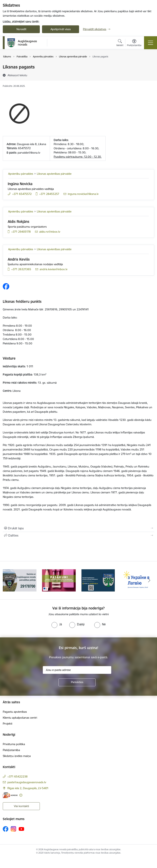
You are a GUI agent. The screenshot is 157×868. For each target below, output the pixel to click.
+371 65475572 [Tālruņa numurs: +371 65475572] (22, 194)
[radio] (57, 624)
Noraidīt (21, 29)
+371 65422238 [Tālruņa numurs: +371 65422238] (17, 776)
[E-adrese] (10, 795)
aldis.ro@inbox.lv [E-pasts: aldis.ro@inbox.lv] (50, 232)
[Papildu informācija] (21, 795)
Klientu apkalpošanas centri (20, 718)
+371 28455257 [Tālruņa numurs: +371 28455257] (49, 194)
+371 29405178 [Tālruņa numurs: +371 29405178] (21, 232)
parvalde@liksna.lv (29, 153)
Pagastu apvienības (15, 712)
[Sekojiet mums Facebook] (6, 829)
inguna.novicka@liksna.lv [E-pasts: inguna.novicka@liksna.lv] (83, 194)
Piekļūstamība (11, 750)
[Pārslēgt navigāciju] (151, 43)
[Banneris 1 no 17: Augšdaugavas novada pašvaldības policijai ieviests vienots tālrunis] (20, 580)
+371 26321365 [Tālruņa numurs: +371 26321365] (21, 269)
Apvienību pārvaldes (21, 174)
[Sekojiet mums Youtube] (21, 829)
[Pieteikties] (77, 682)
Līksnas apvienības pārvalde (54, 174)
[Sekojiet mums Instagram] (14, 829)
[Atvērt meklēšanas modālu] (120, 43)
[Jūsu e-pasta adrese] (77, 670)
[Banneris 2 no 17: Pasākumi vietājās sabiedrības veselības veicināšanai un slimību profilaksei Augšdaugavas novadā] (59, 580)
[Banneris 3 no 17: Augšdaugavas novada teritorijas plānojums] (98, 580)
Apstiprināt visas (61, 29)
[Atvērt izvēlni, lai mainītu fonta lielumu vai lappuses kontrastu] (134, 43)
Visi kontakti (21, 806)
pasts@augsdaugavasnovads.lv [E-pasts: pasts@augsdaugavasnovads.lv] (27, 782)
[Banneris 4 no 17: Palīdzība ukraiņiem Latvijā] (137, 580)
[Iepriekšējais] (8, 580)
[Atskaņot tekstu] (17, 75)
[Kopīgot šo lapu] (78, 535)
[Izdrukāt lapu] (78, 528)
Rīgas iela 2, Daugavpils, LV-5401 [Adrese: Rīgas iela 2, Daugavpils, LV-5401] (28, 788)
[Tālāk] (149, 580)
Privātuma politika (14, 744)
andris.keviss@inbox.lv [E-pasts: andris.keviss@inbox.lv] (54, 269)
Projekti (7, 724)
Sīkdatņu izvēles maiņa (17, 756)
